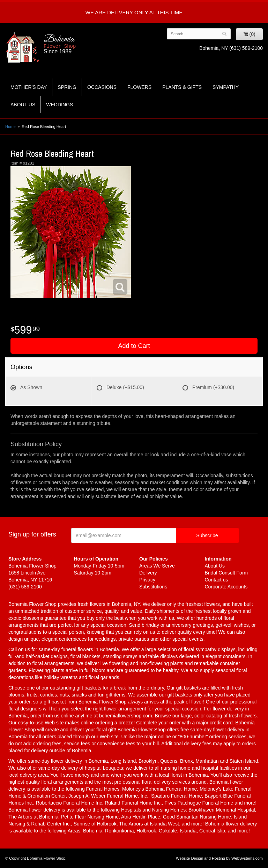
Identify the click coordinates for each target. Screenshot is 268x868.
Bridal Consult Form (226, 573)
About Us (23, 105)
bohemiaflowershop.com (126, 716)
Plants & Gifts (182, 87)
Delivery (148, 573)
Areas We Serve (157, 566)
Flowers (139, 87)
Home (10, 127)
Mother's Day (29, 87)
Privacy (147, 580)
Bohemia (78, 44)
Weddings (59, 105)
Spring (67, 87)
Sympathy (226, 87)
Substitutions (153, 587)
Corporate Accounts (226, 587)
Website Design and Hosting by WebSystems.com (219, 858)
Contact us (217, 580)
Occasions (102, 87)
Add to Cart (134, 346)
